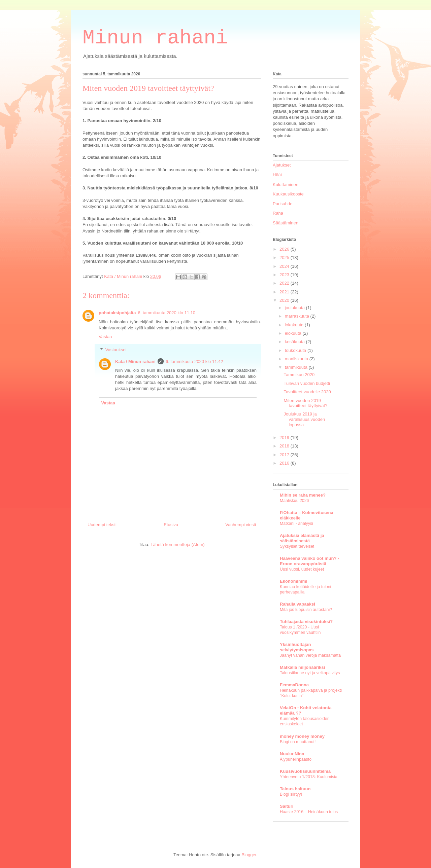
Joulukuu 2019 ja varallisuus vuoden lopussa (304, 419)
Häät (277, 175)
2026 (285, 249)
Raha (278, 213)
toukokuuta (296, 350)
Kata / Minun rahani (135, 361)
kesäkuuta (295, 342)
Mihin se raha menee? (303, 495)
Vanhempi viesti (241, 525)
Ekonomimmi (294, 581)
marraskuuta (298, 316)
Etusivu (171, 525)
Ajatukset (282, 165)
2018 (285, 446)
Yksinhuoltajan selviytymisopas (297, 647)
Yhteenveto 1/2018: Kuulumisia (309, 777)
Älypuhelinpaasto (296, 759)
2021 (285, 292)
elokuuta (294, 333)
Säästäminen (286, 223)
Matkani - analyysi (296, 523)
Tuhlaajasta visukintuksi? (306, 622)
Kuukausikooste (288, 194)
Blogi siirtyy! (291, 794)
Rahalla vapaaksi (297, 604)
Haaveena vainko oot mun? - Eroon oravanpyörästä (309, 561)
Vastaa (105, 337)
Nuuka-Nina (292, 754)
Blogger (249, 855)
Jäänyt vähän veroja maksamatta (310, 655)
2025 (285, 258)
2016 (285, 463)
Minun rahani (155, 38)
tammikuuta (297, 367)
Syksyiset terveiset (297, 546)
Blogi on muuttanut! (298, 742)
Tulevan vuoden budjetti (307, 383)
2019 (285, 438)
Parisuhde (283, 204)
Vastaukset (116, 350)
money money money (302, 736)
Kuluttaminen (286, 185)
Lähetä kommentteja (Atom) (177, 545)
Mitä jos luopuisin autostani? (306, 610)
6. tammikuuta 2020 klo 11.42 (194, 361)
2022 (285, 283)
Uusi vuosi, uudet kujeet (302, 569)
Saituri (287, 806)
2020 (285, 300)
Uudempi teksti (102, 525)
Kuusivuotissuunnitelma (305, 771)
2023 (285, 275)
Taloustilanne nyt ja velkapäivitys (310, 673)
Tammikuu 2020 (299, 375)
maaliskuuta (297, 359)
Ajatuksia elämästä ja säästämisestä (302, 538)
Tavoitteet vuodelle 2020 (307, 392)
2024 (285, 266)
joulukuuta (295, 308)
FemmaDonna (294, 685)
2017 (285, 455)
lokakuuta (295, 325)
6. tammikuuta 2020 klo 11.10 (167, 313)
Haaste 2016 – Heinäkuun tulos (309, 812)
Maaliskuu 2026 (294, 501)
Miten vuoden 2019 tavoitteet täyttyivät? (305, 403)
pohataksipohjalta (117, 313)
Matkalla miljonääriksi (302, 667)
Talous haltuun (295, 789)
